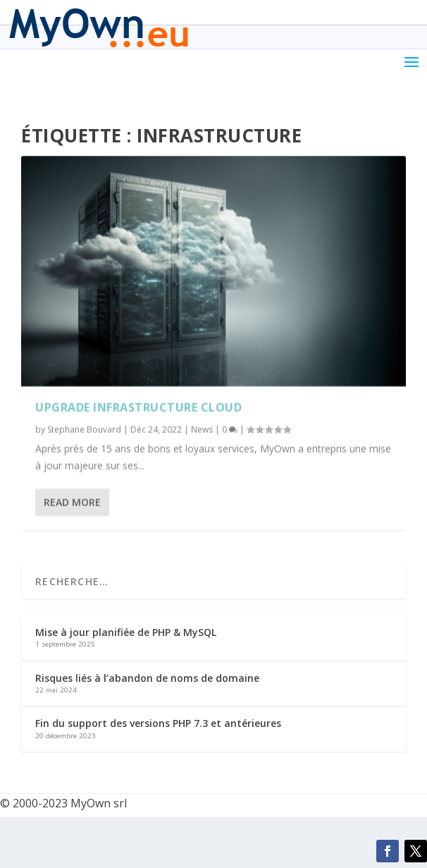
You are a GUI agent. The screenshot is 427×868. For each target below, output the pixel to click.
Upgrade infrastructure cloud (138, 408)
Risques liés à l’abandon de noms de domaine (147, 678)
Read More (72, 502)
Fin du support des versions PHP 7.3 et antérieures (158, 723)
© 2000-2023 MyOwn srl (63, 803)
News (202, 430)
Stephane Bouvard (84, 430)
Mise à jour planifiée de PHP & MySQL (126, 632)
